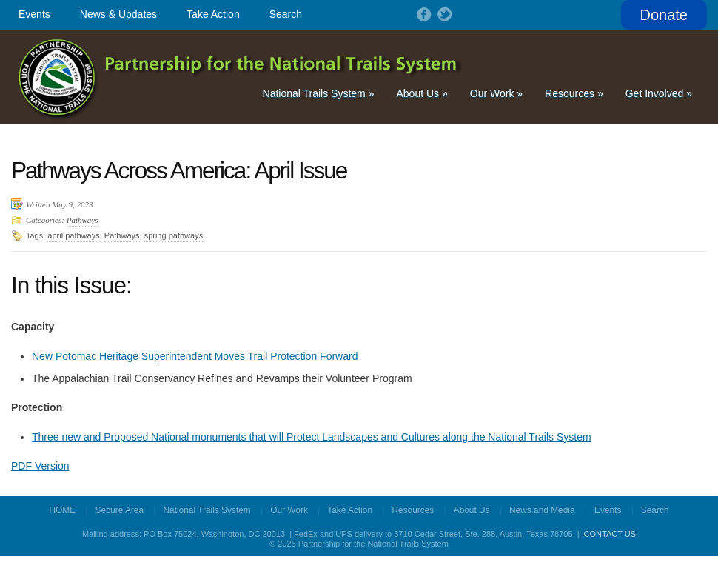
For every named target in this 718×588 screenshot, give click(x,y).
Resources (574, 93)
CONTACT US (610, 534)
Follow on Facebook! (423, 14)
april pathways (73, 235)
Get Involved (659, 93)
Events (34, 14)
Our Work (496, 93)
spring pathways (174, 235)
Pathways (83, 220)
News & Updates (118, 14)
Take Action (213, 14)
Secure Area (120, 510)
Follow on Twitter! (443, 14)
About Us (422, 93)
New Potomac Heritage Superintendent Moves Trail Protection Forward (195, 356)
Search (286, 14)
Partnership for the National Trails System (241, 77)
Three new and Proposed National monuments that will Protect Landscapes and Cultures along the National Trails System (312, 437)
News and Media (542, 510)
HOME (63, 510)
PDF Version (40, 466)
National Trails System (319, 93)
